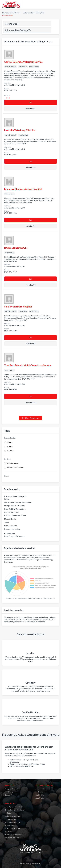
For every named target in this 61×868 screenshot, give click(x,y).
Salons (7, 499)
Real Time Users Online (13, 838)
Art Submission (41, 792)
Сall (30, 103)
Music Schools (10, 519)
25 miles (10, 442)
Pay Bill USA (40, 795)
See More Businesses (30, 418)
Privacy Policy (24, 864)
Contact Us (9, 795)
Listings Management (12, 816)
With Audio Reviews (15, 467)
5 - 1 (8, 98)
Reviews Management (13, 822)
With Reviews (12, 463)
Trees (7, 522)
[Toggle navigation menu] (58, 4)
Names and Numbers (11, 13)
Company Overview (12, 789)
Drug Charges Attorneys (14, 536)
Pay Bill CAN (40, 798)
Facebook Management (13, 835)
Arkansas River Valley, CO (34, 13)
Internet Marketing (12, 529)
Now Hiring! (9, 792)
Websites (8, 813)
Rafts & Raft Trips (11, 512)
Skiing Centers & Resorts (14, 506)
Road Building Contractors (15, 509)
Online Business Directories (15, 810)
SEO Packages (10, 825)
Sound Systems (11, 526)
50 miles (10, 446)
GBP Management (11, 819)
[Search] (55, 30)
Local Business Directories (14, 807)
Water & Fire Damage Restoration (18, 502)
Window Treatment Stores (15, 516)
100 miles (11, 451)
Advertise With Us (42, 789)
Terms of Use (37, 864)
